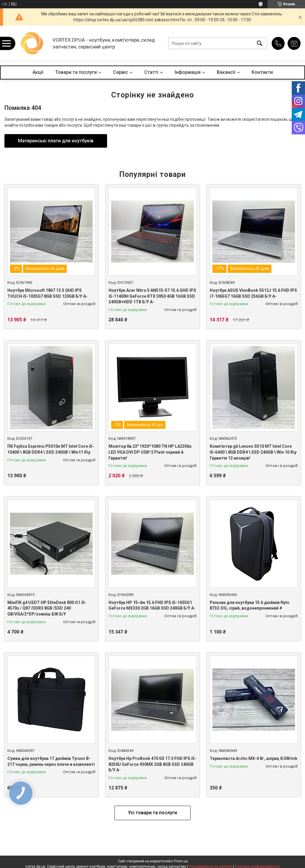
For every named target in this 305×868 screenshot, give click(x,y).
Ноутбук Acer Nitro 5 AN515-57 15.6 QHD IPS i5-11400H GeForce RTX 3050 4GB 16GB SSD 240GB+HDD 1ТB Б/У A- (152, 296)
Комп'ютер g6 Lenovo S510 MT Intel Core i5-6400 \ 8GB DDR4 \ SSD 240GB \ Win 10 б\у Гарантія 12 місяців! (253, 452)
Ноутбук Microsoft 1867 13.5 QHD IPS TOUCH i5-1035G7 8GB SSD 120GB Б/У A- (47, 293)
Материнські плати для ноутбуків (56, 141)
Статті (151, 72)
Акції (38, 72)
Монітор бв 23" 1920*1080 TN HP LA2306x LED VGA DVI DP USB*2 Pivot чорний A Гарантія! (150, 452)
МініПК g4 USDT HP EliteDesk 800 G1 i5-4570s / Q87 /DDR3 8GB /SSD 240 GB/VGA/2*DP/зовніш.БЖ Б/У (47, 608)
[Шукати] (260, 43)
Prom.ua (181, 861)
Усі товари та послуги (152, 813)
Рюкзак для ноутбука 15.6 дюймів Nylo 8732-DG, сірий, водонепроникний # (250, 605)
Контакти (262, 72)
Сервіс (120, 72)
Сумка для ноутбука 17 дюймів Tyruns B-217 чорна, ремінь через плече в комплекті (51, 761)
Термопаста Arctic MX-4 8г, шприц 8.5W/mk (254, 758)
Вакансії (226, 72)
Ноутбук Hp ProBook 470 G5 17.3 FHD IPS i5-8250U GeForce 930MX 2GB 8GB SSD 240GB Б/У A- (152, 764)
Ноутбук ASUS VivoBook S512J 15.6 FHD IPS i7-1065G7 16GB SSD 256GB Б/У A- (253, 293)
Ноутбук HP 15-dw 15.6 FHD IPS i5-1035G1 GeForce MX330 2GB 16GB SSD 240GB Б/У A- (152, 605)
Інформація (188, 72)
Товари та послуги (76, 72)
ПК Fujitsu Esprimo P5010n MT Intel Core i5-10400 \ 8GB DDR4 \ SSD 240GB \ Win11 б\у (51, 449)
